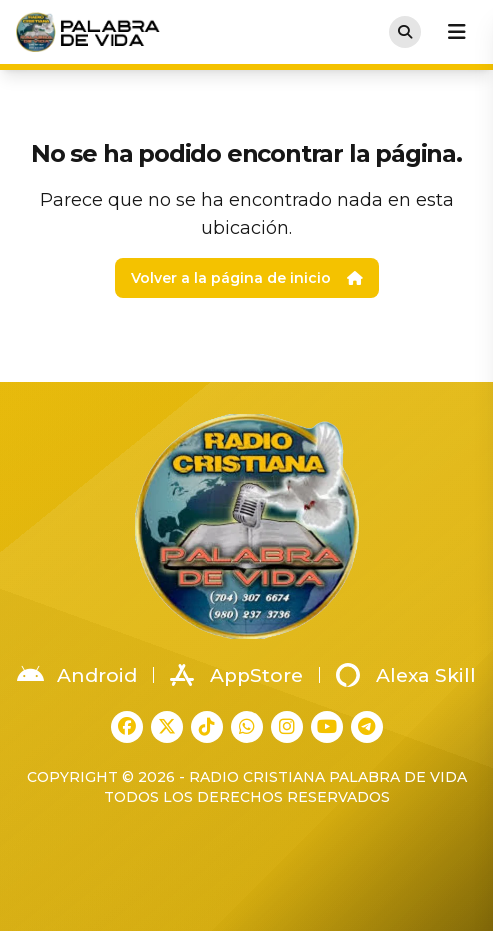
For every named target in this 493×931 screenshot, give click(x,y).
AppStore (236, 675)
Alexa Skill (406, 675)
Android (77, 675)
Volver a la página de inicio (247, 278)
